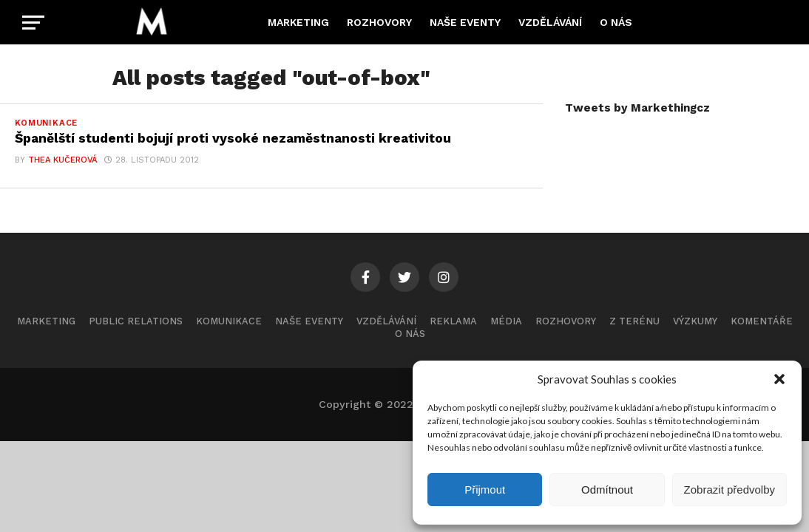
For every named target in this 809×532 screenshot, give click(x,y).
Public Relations (136, 321)
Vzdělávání (550, 22)
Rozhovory (379, 22)
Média (506, 321)
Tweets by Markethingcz (637, 108)
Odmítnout (607, 490)
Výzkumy (695, 321)
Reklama (453, 321)
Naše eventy (465, 22)
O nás (616, 22)
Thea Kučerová (62, 160)
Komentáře (762, 321)
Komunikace (229, 321)
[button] (779, 379)
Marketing (298, 22)
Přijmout (485, 490)
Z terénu (634, 321)
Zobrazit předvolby (730, 490)
